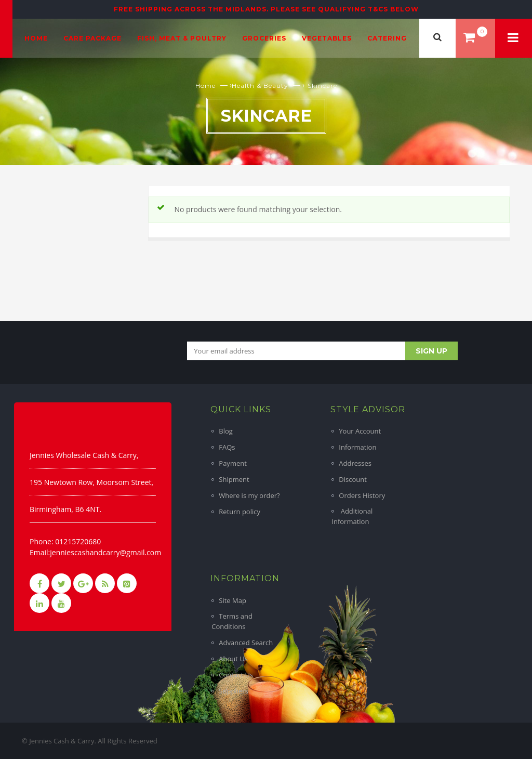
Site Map (232, 600)
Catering (387, 38)
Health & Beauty (260, 86)
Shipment (234, 479)
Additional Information (352, 516)
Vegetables (327, 38)
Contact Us (236, 675)
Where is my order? (249, 495)
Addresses (355, 463)
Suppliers (233, 691)
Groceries (264, 38)
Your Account (360, 431)
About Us (233, 659)
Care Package (92, 38)
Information (357, 447)
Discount (353, 479)
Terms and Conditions (232, 621)
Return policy (240, 512)
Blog (226, 431)
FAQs (227, 447)
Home (36, 38)
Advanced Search (246, 643)
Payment (233, 463)
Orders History (362, 495)
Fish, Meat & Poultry (182, 38)
